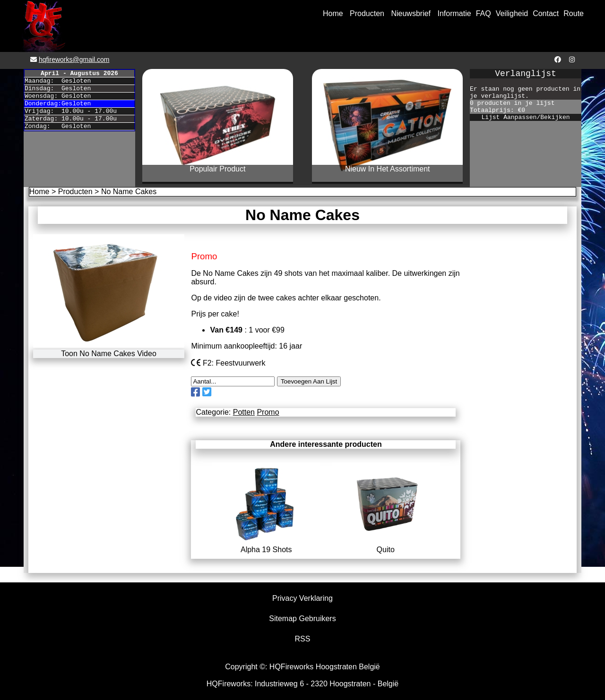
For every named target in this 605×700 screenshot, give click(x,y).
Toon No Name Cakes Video (109, 354)
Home (333, 13)
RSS (303, 639)
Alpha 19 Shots (266, 545)
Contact (546, 13)
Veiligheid (512, 13)
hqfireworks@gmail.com (74, 60)
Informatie (454, 13)
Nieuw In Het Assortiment (388, 169)
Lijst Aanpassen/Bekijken (525, 117)
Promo (268, 412)
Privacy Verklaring (302, 598)
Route (574, 13)
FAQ (484, 13)
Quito (386, 545)
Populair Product (217, 169)
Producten (367, 13)
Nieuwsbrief (411, 13)
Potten (244, 412)
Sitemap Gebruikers (302, 619)
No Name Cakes (129, 192)
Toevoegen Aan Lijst (309, 381)
